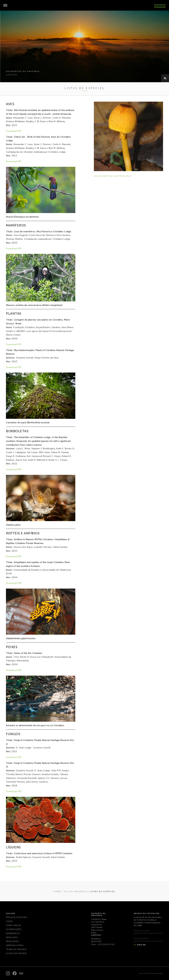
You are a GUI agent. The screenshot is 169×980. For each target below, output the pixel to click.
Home (57, 891)
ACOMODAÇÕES (14, 929)
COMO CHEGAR (13, 925)
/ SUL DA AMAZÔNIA (74, 891)
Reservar (160, 5)
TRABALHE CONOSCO (16, 949)
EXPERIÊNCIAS (13, 933)
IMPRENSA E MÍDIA (15, 945)
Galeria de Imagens (16, 953)
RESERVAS (96, 939)
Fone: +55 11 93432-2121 (103, 944)
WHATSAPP (96, 942)
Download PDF (14, 131)
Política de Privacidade (151, 973)
